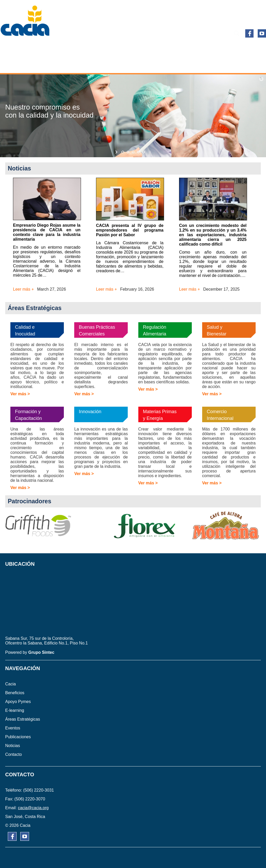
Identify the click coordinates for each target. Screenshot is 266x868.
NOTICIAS (117, 65)
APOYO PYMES (80, 48)
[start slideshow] (117, 152)
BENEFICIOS (42, 48)
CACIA (14, 48)
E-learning (117, 48)
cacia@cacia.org (33, 808)
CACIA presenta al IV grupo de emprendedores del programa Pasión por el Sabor (130, 230)
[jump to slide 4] (138, 152)
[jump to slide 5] (144, 152)
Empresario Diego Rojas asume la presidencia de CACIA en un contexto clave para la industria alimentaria (47, 232)
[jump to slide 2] (128, 152)
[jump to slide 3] (133, 152)
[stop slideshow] (149, 152)
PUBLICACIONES (241, 48)
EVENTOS (205, 48)
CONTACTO (147, 65)
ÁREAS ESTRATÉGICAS (162, 48)
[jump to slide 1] (123, 152)
